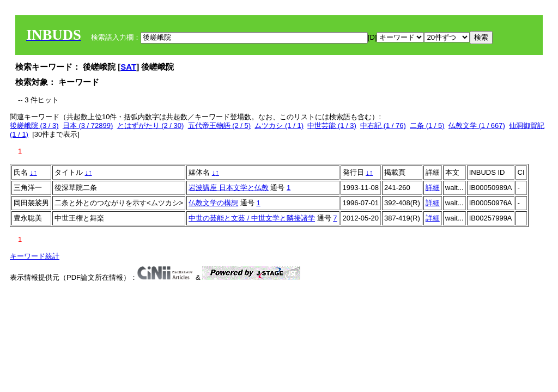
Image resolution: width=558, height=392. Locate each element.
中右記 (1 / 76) (383, 125)
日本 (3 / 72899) (88, 125)
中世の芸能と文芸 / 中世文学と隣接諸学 (252, 218)
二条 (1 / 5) (427, 125)
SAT (128, 67)
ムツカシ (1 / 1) (279, 125)
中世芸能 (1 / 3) (332, 125)
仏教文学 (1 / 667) (477, 125)
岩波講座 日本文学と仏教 (229, 188)
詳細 (433, 188)
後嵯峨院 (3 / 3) (34, 125)
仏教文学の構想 (213, 203)
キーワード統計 (35, 256)
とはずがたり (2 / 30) (151, 125)
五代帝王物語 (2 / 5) (220, 125)
